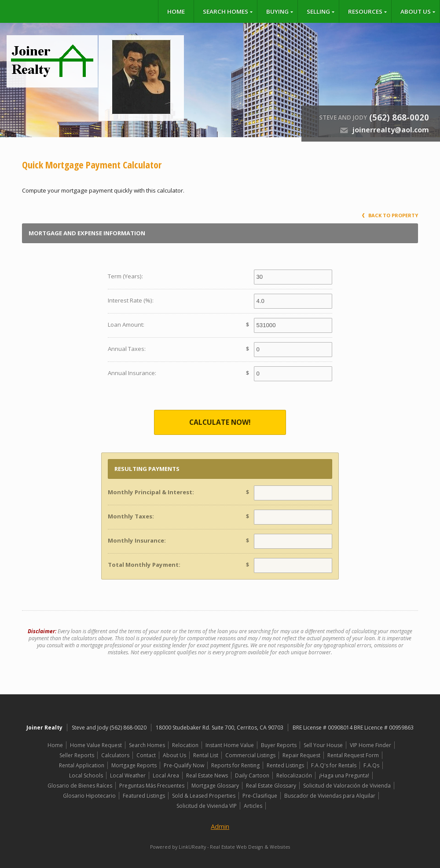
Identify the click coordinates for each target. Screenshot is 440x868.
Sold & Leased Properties (204, 796)
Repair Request (301, 755)
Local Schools (86, 775)
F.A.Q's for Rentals (334, 765)
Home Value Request (96, 745)
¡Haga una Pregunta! (344, 775)
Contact (146, 755)
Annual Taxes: (127, 349)
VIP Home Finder (370, 745)
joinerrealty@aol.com (390, 130)
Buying (277, 11)
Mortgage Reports (134, 765)
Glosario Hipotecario (89, 796)
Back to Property (390, 215)
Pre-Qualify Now (184, 765)
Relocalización (294, 775)
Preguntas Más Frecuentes (152, 786)
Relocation (185, 745)
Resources (365, 11)
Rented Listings (285, 765)
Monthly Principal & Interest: (151, 492)
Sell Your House (323, 745)
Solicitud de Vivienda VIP (207, 806)
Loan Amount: (126, 325)
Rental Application (82, 765)
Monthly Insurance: (137, 540)
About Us (416, 11)
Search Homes (225, 11)
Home (176, 11)
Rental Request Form (353, 755)
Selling (318, 11)
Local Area (166, 775)
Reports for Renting (235, 765)
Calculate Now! (220, 422)
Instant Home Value (230, 745)
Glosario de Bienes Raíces (80, 786)
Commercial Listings (250, 755)
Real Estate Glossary (271, 786)
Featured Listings (144, 796)
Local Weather (128, 775)
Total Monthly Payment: (144, 565)
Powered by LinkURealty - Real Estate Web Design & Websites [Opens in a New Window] (220, 847)
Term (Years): (125, 276)
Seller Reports (77, 755)
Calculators (115, 755)
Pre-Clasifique (260, 796)
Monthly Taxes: (131, 516)
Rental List (206, 755)
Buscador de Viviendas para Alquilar (330, 796)
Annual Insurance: (132, 373)
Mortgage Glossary (215, 786)
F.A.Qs (371, 765)
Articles (253, 806)
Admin (220, 826)
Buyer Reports (279, 745)
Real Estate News (207, 775)
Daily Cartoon (252, 775)
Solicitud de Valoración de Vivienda (347, 786)
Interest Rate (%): (131, 300)
